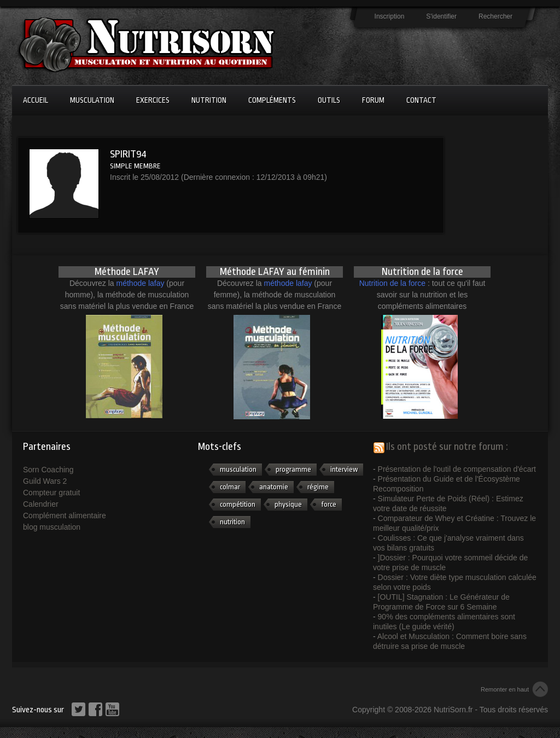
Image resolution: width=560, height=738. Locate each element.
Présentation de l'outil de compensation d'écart (457, 469)
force (329, 504)
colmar (230, 487)
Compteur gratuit (51, 493)
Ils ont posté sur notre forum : (447, 447)
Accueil (36, 100)
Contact (421, 100)
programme (293, 469)
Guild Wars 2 (45, 481)
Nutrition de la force (392, 283)
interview (344, 469)
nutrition (232, 522)
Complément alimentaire (65, 516)
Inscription (390, 16)
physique (288, 504)
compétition (238, 504)
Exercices (153, 100)
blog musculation (52, 527)
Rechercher (495, 16)
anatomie (274, 487)
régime (318, 487)
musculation (238, 469)
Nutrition (209, 100)
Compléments (272, 100)
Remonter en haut (505, 689)
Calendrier (41, 504)
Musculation (92, 100)
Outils (329, 100)
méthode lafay (141, 283)
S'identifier (441, 16)
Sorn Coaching (48, 470)
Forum (373, 100)
